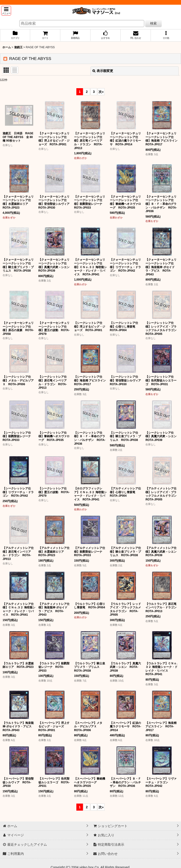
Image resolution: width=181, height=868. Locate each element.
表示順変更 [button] (103, 71)
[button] (6, 11)
